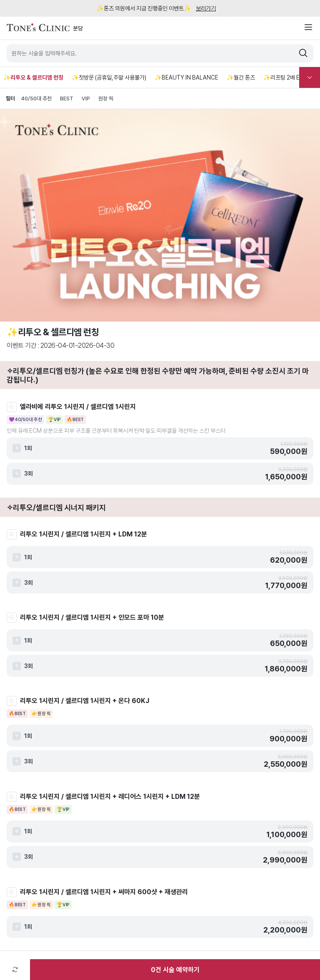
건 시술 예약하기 (175, 970)
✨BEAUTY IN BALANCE (186, 77)
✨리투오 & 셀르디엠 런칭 (33, 77)
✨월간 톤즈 (241, 77)
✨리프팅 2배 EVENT (289, 77)
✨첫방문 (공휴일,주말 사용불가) (109, 77)
